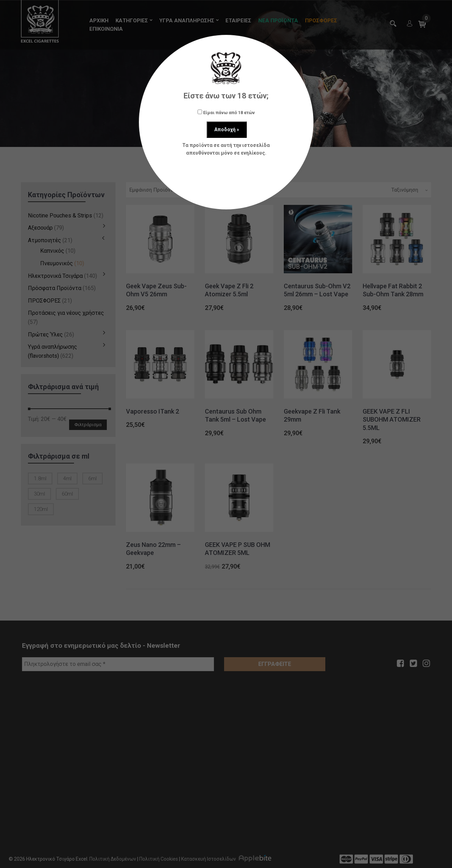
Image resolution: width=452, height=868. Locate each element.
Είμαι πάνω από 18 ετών (226, 112)
